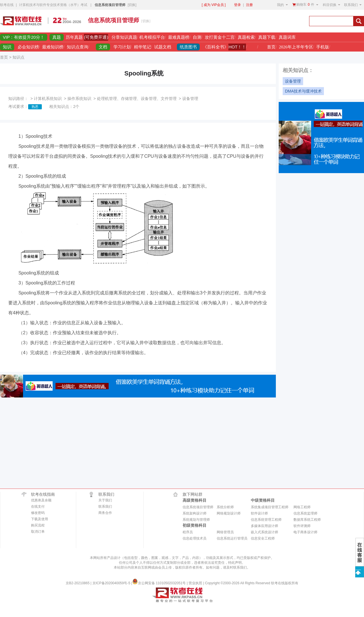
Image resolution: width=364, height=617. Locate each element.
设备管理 (293, 81)
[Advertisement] (238, 21)
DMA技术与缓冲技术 (303, 91)
